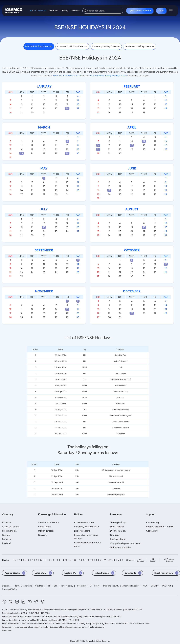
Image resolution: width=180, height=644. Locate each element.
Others (129, 560)
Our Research (39, 11)
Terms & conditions (23, 586)
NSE (49, 586)
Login (161, 11)
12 (166, 264)
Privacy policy (67, 586)
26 (67, 108)
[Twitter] (11, 602)
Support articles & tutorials (160, 527)
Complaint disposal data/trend (126, 543)
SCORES (155, 586)
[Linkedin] (23, 602)
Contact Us (152, 531)
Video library (44, 527)
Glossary (42, 535)
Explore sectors (82, 531)
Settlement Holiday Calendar (140, 46)
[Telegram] (36, 602)
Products (54, 11)
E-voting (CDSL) (9, 589)
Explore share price (84, 522)
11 (144, 141)
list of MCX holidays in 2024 (67, 76)
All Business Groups (169, 560)
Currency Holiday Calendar (106, 46)
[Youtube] (30, 602)
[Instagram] (17, 602)
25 (21, 153)
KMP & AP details (11, 527)
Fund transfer (117, 527)
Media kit (7, 543)
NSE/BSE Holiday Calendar (39, 46)
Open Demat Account (140, 11)
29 (67, 153)
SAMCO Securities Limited (14, 610)
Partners (75, 11)
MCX (145, 586)
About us (7, 522)
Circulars (115, 535)
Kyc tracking (152, 522)
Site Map (39, 586)
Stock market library (48, 522)
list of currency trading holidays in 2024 (109, 76)
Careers (6, 535)
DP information (118, 531)
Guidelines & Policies (121, 547)
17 (132, 145)
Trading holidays (118, 522)
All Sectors (153, 560)
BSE (56, 586)
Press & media (9, 531)
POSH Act (167, 586)
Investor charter (118, 539)
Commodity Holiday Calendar (72, 46)
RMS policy (81, 586)
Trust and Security (111, 586)
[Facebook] (4, 602)
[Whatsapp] (42, 602)
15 (144, 227)
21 (98, 149)
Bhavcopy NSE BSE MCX (87, 527)
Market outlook (46, 531)
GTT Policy (95, 586)
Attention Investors (131, 586)
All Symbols (140, 560)
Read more (7, 631)
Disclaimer (7, 586)
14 (98, 145)
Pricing (64, 11)
